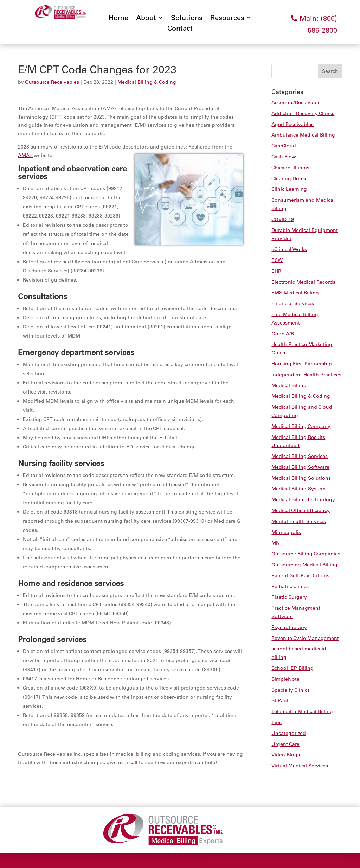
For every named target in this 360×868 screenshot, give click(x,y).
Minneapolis (286, 532)
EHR (276, 271)
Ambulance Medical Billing (303, 135)
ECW (277, 260)
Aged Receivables (292, 124)
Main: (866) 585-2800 (318, 24)
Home (118, 18)
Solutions (187, 18)
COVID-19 (283, 219)
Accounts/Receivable (296, 102)
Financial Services (293, 303)
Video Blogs (286, 755)
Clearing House (290, 178)
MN (276, 543)
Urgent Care (285, 744)
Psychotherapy (289, 627)
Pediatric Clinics (290, 586)
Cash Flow (284, 157)
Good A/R (283, 334)
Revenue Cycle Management (305, 638)
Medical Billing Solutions (301, 478)
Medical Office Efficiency (301, 510)
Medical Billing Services (300, 456)
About (146, 18)
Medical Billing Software (300, 467)
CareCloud (284, 146)
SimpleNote (285, 679)
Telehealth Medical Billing (302, 711)
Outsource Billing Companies (306, 554)
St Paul (280, 700)
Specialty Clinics (291, 690)
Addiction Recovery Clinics (303, 113)
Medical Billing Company (301, 426)
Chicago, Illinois (290, 168)
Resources (227, 18)
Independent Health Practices (306, 375)
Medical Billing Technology (303, 499)
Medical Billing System (298, 489)
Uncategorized (289, 733)
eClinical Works (289, 249)
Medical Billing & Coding (147, 82)
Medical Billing (289, 385)
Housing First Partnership (302, 364)
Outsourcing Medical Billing (304, 565)
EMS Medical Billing (295, 293)
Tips (277, 722)
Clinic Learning (289, 189)
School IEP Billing (292, 668)
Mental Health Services (299, 521)
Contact (180, 29)
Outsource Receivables (52, 82)
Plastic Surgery (289, 597)
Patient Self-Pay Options (300, 575)
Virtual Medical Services (300, 766)
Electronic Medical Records (303, 282)
